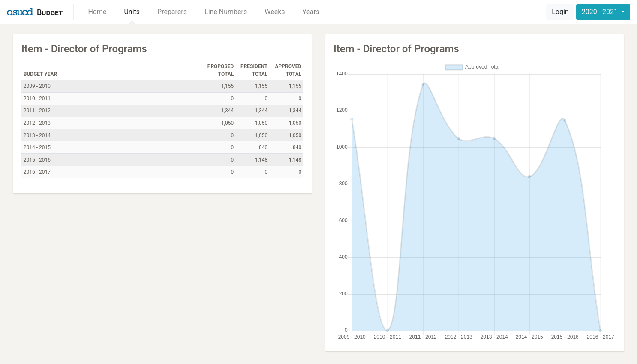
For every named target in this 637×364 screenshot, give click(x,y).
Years (311, 12)
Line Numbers (226, 12)
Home (97, 12)
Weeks (275, 12)
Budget (50, 12)
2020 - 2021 (601, 12)
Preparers (172, 12)
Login (560, 12)
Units (132, 12)
